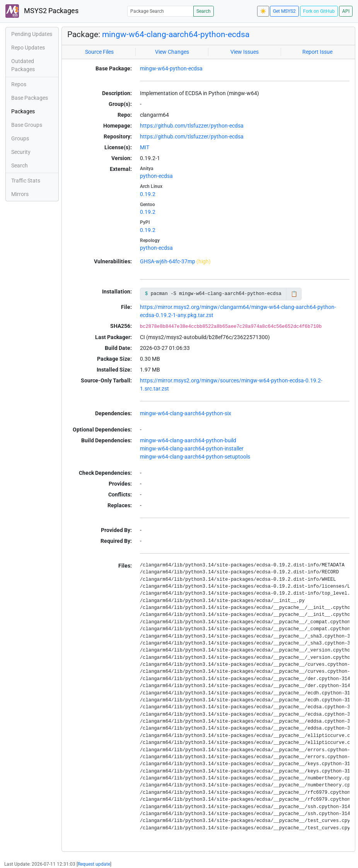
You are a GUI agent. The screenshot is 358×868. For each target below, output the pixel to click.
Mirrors (20, 194)
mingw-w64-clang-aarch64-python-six (186, 413)
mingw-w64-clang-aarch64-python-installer (192, 448)
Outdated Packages (23, 65)
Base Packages (30, 98)
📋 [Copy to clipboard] (294, 294)
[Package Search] (160, 11)
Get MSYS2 (284, 11)
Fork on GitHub (319, 11)
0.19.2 (148, 194)
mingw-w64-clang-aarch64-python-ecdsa (176, 34)
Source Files (99, 52)
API (346, 11)
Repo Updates (28, 48)
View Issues (245, 52)
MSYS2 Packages (42, 11)
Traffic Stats (26, 181)
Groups (20, 138)
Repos (19, 84)
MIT (145, 147)
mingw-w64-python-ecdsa (171, 68)
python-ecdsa (156, 176)
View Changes (172, 52)
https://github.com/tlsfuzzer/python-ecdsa (192, 126)
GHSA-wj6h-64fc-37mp (168, 261)
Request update (94, 864)
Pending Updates (32, 34)
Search (204, 11)
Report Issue (317, 52)
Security (21, 152)
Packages (23, 111)
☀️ (263, 11)
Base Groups (27, 125)
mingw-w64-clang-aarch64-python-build (188, 440)
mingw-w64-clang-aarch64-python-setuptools (195, 457)
